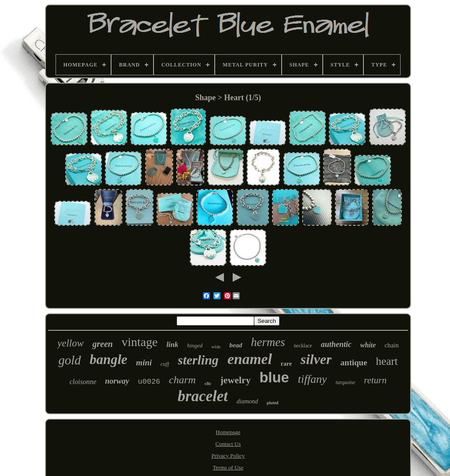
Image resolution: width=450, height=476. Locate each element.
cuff (165, 364)
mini (144, 362)
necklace (303, 346)
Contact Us (228, 444)
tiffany (312, 379)
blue (274, 377)
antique (354, 362)
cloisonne (83, 382)
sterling (198, 360)
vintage (140, 342)
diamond (247, 401)
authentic (336, 344)
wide (216, 346)
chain (391, 345)
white (368, 345)
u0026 (149, 382)
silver (316, 359)
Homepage (228, 432)
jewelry (236, 380)
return (375, 380)
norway (117, 381)
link (172, 345)
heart (387, 361)
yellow (70, 343)
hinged (195, 345)
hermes (268, 342)
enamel (250, 359)
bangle (108, 359)
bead (236, 345)
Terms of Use (228, 467)
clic (208, 383)
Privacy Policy (228, 456)
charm (182, 380)
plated (273, 403)
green (103, 344)
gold (70, 360)
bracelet (203, 396)
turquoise (345, 382)
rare (286, 364)
